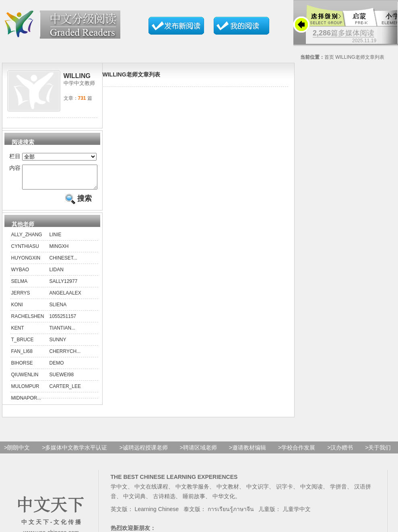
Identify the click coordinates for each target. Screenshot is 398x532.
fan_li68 (22, 356)
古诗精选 (164, 501)
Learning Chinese (157, 514)
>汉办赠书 (340, 452)
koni (17, 309)
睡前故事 (194, 501)
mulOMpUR (25, 391)
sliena (58, 309)
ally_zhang (27, 239)
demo (57, 368)
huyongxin (26, 263)
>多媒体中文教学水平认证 (74, 452)
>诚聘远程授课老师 (143, 452)
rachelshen (28, 321)
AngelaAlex (65, 298)
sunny (58, 344)
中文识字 (258, 491)
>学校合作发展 (297, 452)
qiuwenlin (25, 379)
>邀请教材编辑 (247, 452)
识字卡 (285, 491)
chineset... (63, 263)
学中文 (119, 491)
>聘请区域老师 (198, 452)
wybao (20, 274)
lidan (57, 274)
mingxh (59, 251)
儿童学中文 (297, 514)
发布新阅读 (176, 26)
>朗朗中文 (17, 452)
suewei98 (62, 379)
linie (56, 239)
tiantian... (63, 333)
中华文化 (224, 501)
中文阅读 (311, 491)
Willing (345, 57)
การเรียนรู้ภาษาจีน (231, 514)
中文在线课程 (151, 491)
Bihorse (22, 368)
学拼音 (338, 491)
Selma (20, 286)
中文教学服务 (192, 491)
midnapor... (26, 403)
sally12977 (64, 286)
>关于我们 (378, 452)
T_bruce (23, 344)
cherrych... (65, 356)
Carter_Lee (65, 391)
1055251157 (63, 321)
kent (18, 333)
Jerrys (21, 298)
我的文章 (241, 26)
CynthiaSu (25, 251)
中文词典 (134, 501)
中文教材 (228, 491)
